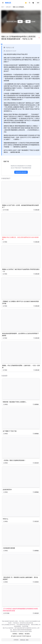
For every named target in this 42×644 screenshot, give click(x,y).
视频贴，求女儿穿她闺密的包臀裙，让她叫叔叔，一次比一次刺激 (21, 366)
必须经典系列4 (7, 490)
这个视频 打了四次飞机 (10, 431)
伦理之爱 (8, 7)
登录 (38, 3)
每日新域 (27, 634)
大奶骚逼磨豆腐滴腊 (9, 548)
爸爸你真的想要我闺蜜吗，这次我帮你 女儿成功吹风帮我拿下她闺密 (20, 334)
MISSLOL (23, 640)
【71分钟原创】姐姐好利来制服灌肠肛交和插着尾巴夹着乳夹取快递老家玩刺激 (20, 610)
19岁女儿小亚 (9, 48)
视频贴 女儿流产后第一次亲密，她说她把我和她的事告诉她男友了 (20, 206)
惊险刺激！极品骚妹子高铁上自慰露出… (15, 402)
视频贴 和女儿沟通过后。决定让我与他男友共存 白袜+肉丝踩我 (20, 238)
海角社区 (8, 3)
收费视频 (36, 404)
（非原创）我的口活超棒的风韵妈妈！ (14, 460)
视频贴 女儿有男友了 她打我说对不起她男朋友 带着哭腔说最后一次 (21, 270)
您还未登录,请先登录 (21, 172)
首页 (3, 7)
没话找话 (36, 582)
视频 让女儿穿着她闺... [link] (19, 7)
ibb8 (27, 640)
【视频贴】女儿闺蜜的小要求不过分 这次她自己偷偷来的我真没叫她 (20, 302)
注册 (28, 21)
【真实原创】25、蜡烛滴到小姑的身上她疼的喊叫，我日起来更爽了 (20, 578)
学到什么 (5, 519)
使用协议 (21, 634)
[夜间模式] (33, 3)
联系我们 (15, 634)
